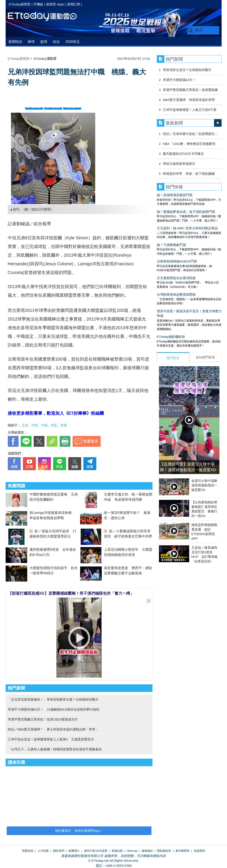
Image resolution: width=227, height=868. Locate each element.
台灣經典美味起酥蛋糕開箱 (176, 294)
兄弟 (25, 425)
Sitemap (132, 851)
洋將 (35, 425)
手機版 (38, 4)
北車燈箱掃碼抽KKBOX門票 (177, 261)
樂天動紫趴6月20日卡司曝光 (183, 154)
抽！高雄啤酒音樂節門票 (175, 195)
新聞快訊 (15, 42)
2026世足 (73, 42)
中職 (44, 425)
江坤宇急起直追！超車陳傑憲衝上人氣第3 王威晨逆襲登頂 (51, 739)
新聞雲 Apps (55, 4)
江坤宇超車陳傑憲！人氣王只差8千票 (190, 110)
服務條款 (147, 851)
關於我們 (59, 851)
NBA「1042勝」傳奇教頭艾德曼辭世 (189, 144)
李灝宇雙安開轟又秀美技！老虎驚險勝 (190, 90)
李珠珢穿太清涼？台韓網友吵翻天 (187, 70)
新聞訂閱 (74, 4)
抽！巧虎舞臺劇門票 (171, 245)
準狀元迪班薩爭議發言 (179, 164)
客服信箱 (117, 851)
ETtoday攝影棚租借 (171, 337)
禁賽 (64, 425)
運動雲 (46, 17)
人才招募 (43, 851)
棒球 (31, 42)
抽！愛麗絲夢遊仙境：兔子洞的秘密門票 (186, 212)
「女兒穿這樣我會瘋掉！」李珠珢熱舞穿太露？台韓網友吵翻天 (53, 699)
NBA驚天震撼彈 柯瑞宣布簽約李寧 (189, 100)
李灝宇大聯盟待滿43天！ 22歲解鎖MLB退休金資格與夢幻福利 (54, 709)
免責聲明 (199, 851)
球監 (54, 425)
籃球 (44, 42)
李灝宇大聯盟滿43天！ (179, 80)
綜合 (56, 42)
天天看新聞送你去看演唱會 (176, 278)
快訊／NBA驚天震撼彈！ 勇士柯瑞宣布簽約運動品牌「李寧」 (53, 729)
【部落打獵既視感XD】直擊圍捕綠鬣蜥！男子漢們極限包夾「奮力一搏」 (71, 593)
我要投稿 (28, 851)
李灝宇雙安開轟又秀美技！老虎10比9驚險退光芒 (43, 719)
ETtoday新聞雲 (20, 4)
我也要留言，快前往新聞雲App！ (79, 831)
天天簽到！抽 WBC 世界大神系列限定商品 (187, 228)
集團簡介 (74, 851)
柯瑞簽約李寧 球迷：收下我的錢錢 (189, 174)
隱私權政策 (164, 851)
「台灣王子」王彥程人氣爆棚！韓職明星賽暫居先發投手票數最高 (55, 749)
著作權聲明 (182, 851)
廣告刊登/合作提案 (96, 851)
